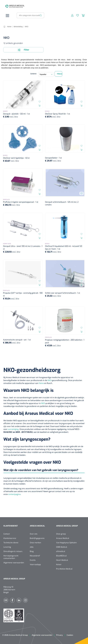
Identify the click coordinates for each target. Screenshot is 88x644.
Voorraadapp (35, 564)
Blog (32, 551)
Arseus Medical (63, 538)
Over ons (34, 534)
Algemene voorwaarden (14, 563)
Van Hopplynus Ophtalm (66, 543)
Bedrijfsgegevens (37, 538)
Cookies (70, 635)
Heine (41, 383)
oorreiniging (13, 429)
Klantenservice (10, 538)
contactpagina (14, 494)
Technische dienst (11, 543)
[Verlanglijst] (76, 15)
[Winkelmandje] (82, 15)
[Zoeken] (41, 15)
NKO (49, 380)
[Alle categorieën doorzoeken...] (29, 15)
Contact (7, 534)
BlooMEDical (61, 556)
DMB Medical (62, 547)
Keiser (59, 564)
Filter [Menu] (24, 50)
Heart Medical (62, 560)
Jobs (32, 547)
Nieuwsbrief (35, 556)
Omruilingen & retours (13, 551)
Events (33, 560)
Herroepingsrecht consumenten (11, 557)
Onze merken (35, 543)
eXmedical (61, 551)
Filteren (60, 74)
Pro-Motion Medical (64, 569)
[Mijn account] (71, 15)
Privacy (59, 635)
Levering (7, 547)
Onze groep (61, 534)
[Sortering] (46, 74)
